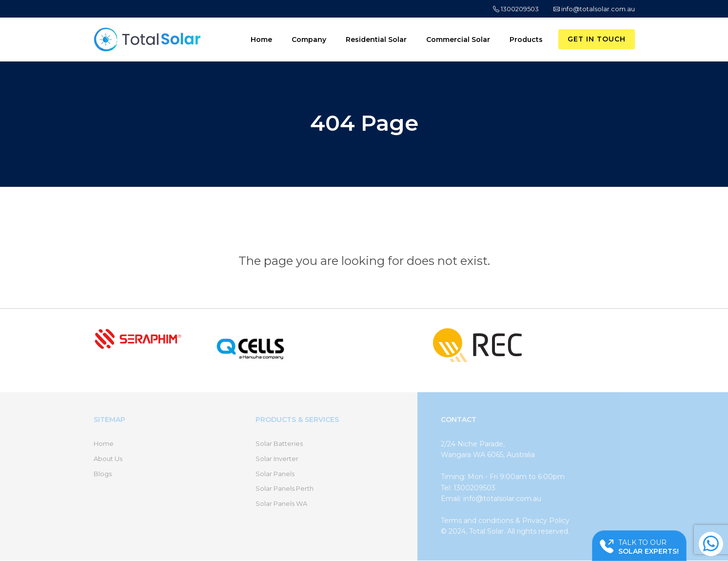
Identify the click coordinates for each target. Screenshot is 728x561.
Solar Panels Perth (285, 488)
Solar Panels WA (281, 503)
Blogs (103, 474)
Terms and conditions (477, 521)
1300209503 (516, 9)
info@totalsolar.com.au (594, 9)
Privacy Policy (546, 521)
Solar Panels (275, 474)
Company (309, 40)
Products (526, 40)
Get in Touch (597, 39)
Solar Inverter (277, 459)
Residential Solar (376, 40)
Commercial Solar (458, 40)
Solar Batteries (279, 443)
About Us (108, 459)
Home (261, 40)
